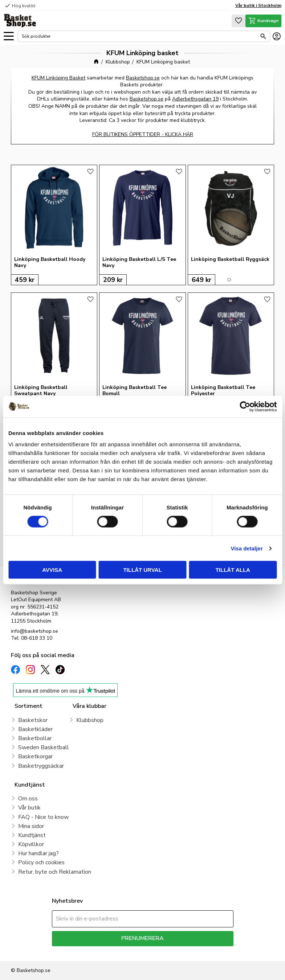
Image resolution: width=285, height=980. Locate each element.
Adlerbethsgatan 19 (195, 99)
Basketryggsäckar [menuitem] (41, 766)
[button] (9, 36)
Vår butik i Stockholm (258, 5)
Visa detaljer (247, 548)
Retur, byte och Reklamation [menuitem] (55, 872)
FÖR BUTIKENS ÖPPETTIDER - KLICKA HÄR (143, 134)
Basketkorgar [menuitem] (35, 756)
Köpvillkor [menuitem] (31, 844)
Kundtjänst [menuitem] (32, 835)
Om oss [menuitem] (28, 799)
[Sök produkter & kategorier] (139, 36)
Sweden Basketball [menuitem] (44, 747)
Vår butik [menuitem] (29, 808)
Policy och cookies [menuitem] (41, 862)
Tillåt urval (142, 570)
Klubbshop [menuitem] (90, 720)
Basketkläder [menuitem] (35, 729)
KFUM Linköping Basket (58, 78)
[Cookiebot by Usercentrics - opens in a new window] (245, 406)
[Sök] (263, 36)
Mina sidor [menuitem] (31, 826)
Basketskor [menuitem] (33, 720)
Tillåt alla (233, 570)
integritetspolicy (168, 952)
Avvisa (52, 570)
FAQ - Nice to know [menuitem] (43, 817)
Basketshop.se (143, 78)
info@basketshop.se (34, 631)
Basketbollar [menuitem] (35, 738)
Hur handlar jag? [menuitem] (38, 853)
